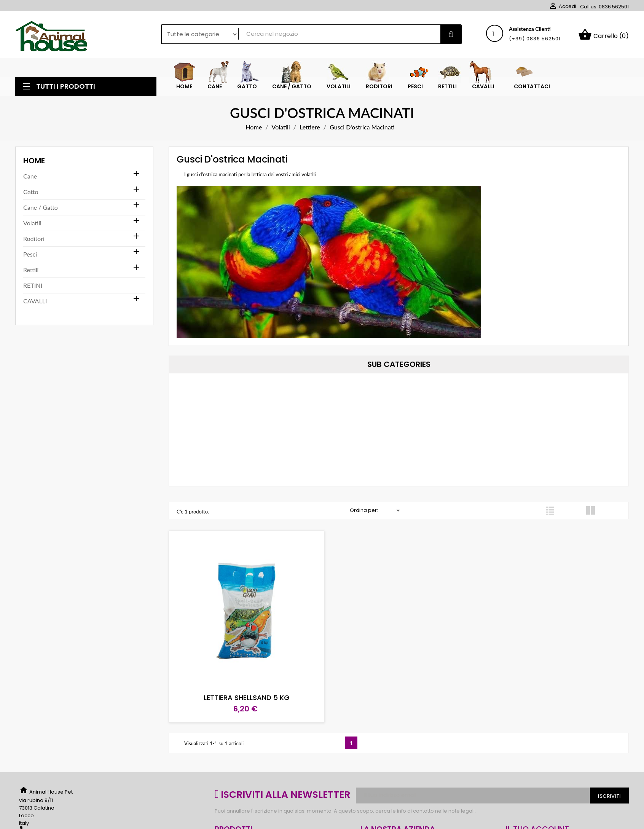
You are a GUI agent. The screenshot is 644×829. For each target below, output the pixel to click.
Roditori (34, 240)
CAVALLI (35, 303)
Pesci (30, 256)
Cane (30, 178)
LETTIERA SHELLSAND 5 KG (243, 692)
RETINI (33, 287)
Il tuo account (537, 823)
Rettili (31, 272)
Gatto (31, 194)
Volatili (32, 225)
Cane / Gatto (41, 209)
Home (34, 163)
